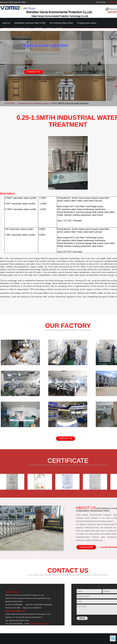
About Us (6, 23)
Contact (59, 28)
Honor (49, 28)
